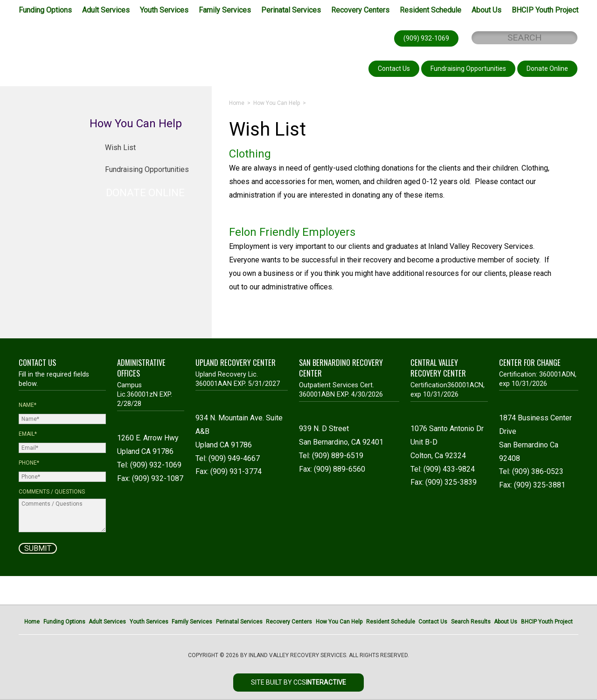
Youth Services (164, 10)
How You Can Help (277, 103)
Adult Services (106, 10)
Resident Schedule (430, 10)
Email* (28, 434)
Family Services (225, 10)
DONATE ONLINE (145, 193)
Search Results (471, 622)
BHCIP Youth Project (545, 10)
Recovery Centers (360, 10)
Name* (28, 405)
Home (237, 103)
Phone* (29, 463)
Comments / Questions (52, 492)
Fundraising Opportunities (147, 169)
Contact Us (433, 622)
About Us (486, 10)
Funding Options (45, 10)
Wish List (120, 148)
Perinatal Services (291, 10)
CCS (320, 682)
